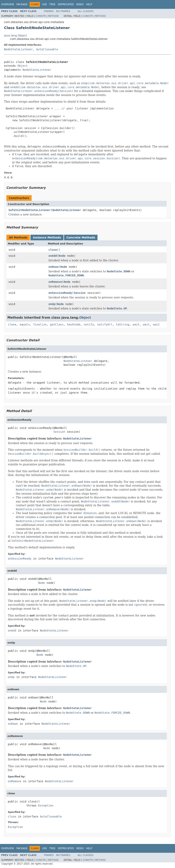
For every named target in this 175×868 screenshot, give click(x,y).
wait (136, 324)
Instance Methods (47, 237)
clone (12, 324)
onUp (52, 304)
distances (90, 513)
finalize (40, 324)
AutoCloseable (47, 49)
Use (44, 4)
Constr (41, 16)
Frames (49, 11)
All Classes (86, 11)
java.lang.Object (15, 35)
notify (89, 324)
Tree (52, 4)
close (53, 250)
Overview (8, 4)
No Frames (63, 11)
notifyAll (105, 324)
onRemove (55, 282)
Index (80, 4)
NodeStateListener (18, 49)
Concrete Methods (81, 237)
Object (23, 66)
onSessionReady (60, 293)
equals (25, 324)
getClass (57, 324)
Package (22, 4)
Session (80, 293)
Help (89, 4)
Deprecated (66, 4)
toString (123, 324)
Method (53, 16)
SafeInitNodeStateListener (30, 210)
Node (62, 256)
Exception (46, 805)
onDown (54, 267)
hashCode (74, 324)
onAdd (53, 256)
